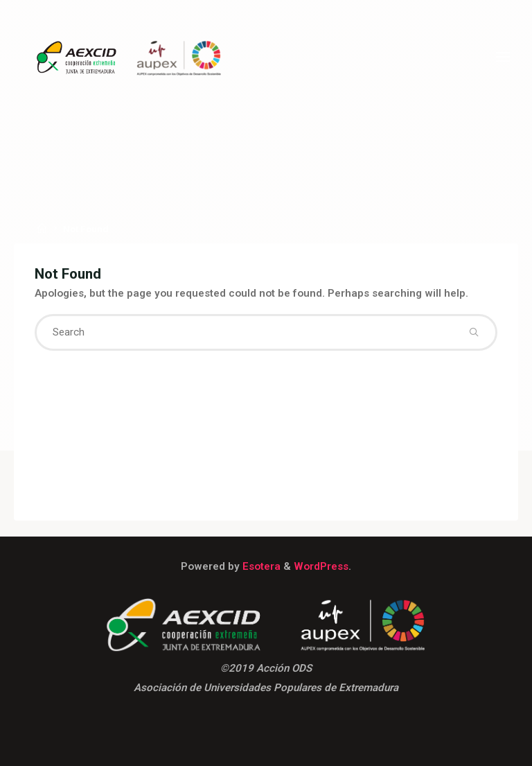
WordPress (321, 566)
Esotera (260, 566)
